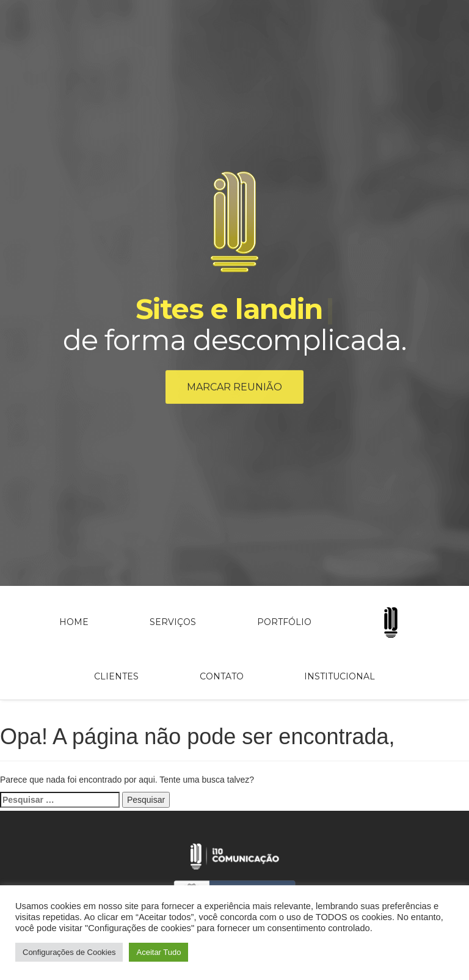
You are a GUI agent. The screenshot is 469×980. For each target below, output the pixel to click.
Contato (222, 676)
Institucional (340, 676)
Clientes (116, 676)
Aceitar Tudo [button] (158, 952)
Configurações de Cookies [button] (69, 952)
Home (74, 622)
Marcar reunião (234, 388)
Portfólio (284, 622)
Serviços (173, 622)
